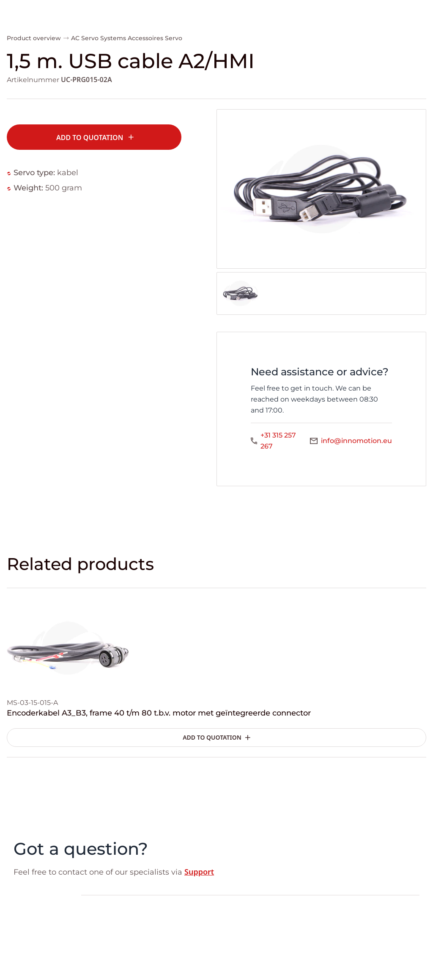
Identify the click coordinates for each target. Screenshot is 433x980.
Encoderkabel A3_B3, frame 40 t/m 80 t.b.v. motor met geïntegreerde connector (159, 713)
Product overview (34, 38)
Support (199, 872)
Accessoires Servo (155, 38)
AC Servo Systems (99, 38)
